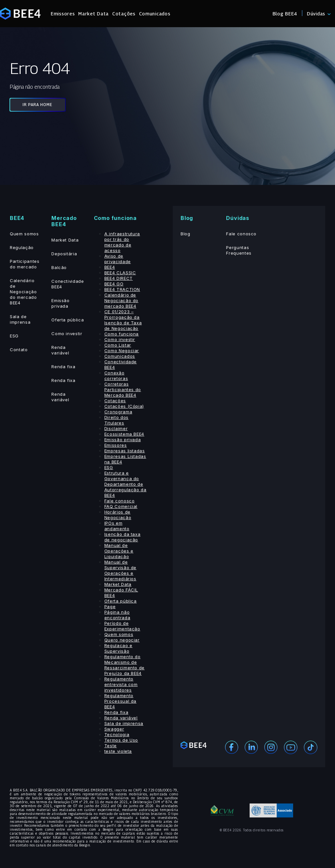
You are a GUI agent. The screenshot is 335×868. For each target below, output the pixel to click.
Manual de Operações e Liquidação (119, 551)
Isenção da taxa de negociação (123, 537)
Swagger (114, 729)
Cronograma (118, 412)
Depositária (64, 254)
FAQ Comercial (121, 506)
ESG (14, 336)
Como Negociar (122, 351)
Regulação (22, 247)
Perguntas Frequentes (239, 250)
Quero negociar (122, 640)
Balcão (59, 267)
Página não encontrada (117, 615)
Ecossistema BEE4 (124, 434)
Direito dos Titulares (116, 420)
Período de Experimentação (122, 626)
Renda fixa (63, 367)
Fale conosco (120, 501)
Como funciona (122, 334)
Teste (111, 746)
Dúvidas (316, 14)
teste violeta (118, 751)
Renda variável (60, 350)
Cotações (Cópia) (124, 406)
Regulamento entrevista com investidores (121, 684)
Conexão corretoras (116, 376)
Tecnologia (117, 734)
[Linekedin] (251, 747)
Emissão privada (61, 303)
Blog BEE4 (285, 14)
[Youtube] (291, 747)
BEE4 (110, 267)
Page (110, 606)
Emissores (63, 14)
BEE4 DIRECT (119, 278)
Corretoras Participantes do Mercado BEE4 (123, 389)
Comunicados (155, 14)
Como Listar (118, 345)
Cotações (124, 14)
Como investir (67, 334)
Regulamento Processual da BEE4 (120, 701)
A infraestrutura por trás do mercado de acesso (122, 242)
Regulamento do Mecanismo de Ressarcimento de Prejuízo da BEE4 (124, 665)
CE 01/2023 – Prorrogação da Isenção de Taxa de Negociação (123, 320)
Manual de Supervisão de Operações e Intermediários (120, 570)
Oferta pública (68, 320)
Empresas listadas (125, 451)
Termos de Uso (121, 740)
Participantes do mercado (25, 264)
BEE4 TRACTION (122, 289)
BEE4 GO (114, 284)
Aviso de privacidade (118, 259)
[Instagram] (271, 747)
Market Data (93, 14)
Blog (185, 234)
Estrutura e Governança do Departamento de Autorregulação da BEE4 (125, 484)
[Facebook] (232, 747)
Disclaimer (116, 428)
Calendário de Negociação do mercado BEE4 (23, 292)
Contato (19, 350)
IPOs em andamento (117, 526)
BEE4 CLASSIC (120, 273)
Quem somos (24, 234)
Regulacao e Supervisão (118, 648)
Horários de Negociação (118, 515)
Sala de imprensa (20, 319)
